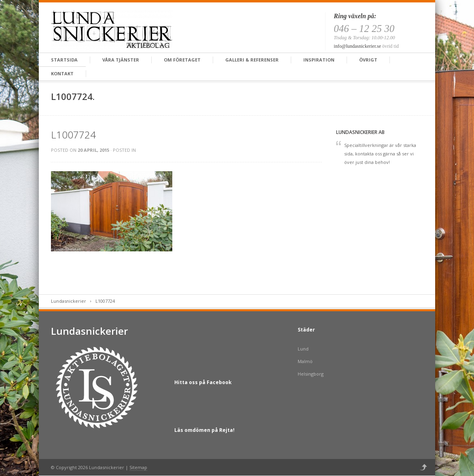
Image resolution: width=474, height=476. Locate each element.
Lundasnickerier (69, 301)
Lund (303, 349)
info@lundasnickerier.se (357, 46)
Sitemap (138, 467)
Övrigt (368, 60)
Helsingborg (311, 374)
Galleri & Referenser (252, 60)
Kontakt (62, 73)
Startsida (64, 60)
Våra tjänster (121, 60)
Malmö (305, 361)
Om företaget (182, 60)
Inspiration (319, 60)
